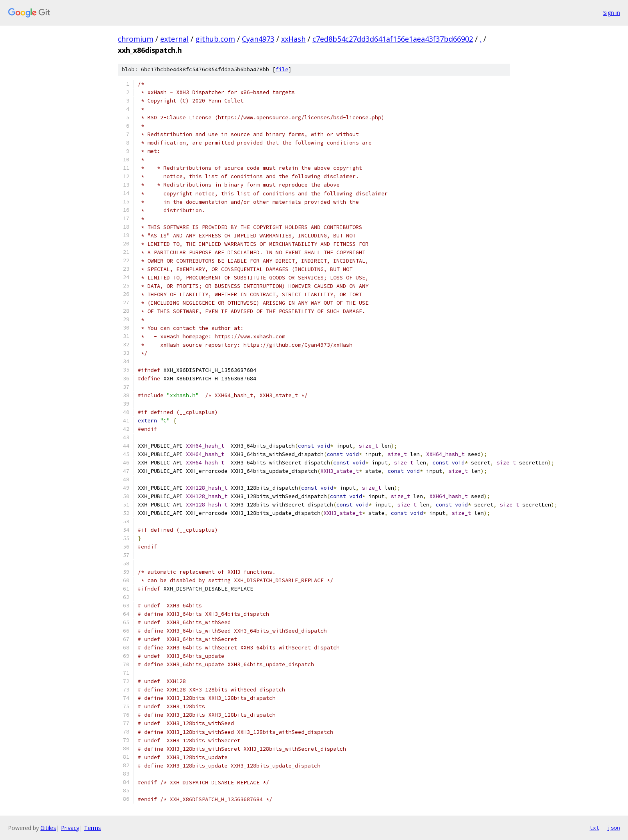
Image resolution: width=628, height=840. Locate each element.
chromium (136, 39)
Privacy (70, 828)
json (614, 828)
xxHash (293, 39)
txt (594, 828)
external (174, 39)
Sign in (612, 13)
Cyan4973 (258, 39)
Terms (93, 828)
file (282, 69)
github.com (215, 39)
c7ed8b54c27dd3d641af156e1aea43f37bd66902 (393, 39)
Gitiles (48, 828)
